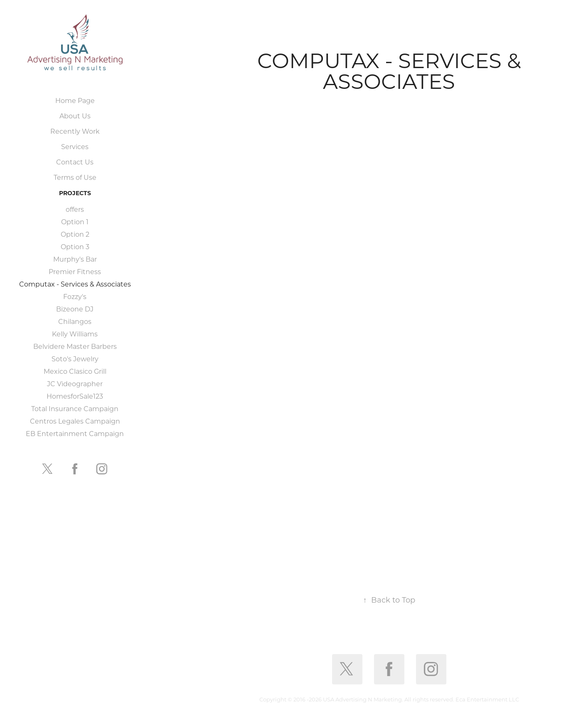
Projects (75, 193)
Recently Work (75, 131)
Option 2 (75, 234)
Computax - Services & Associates (75, 284)
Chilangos (75, 321)
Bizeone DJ (75, 309)
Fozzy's (75, 296)
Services (75, 146)
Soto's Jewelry (75, 359)
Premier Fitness (75, 271)
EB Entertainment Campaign (75, 433)
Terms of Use (75, 177)
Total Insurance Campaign (75, 408)
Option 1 (75, 222)
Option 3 (75, 246)
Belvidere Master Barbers (75, 346)
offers (75, 209)
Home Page (75, 100)
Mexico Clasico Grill (75, 371)
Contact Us (75, 162)
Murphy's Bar (75, 259)
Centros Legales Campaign (75, 421)
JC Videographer (75, 384)
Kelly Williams (75, 334)
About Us (75, 116)
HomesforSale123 (75, 396)
